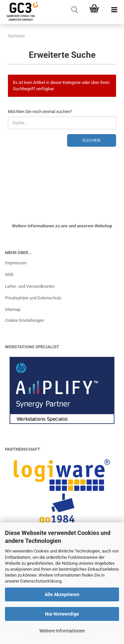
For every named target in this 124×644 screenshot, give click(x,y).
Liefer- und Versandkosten (30, 286)
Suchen (91, 140)
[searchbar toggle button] (74, 10)
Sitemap (13, 309)
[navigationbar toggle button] (114, 10)
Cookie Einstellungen (24, 320)
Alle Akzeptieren (62, 594)
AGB (9, 274)
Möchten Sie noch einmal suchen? (40, 112)
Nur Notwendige (62, 614)
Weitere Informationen (62, 631)
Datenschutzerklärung (41, 581)
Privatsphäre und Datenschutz (33, 298)
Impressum (16, 263)
